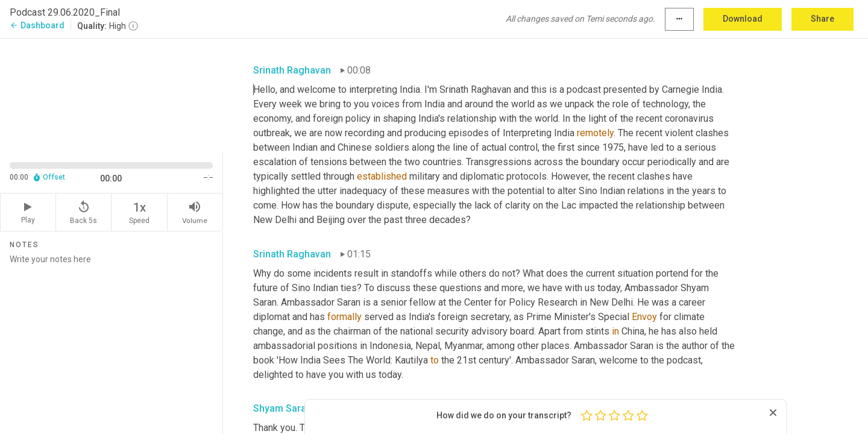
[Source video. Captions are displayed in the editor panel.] (112, 94)
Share (822, 19)
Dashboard (37, 25)
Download (743, 19)
